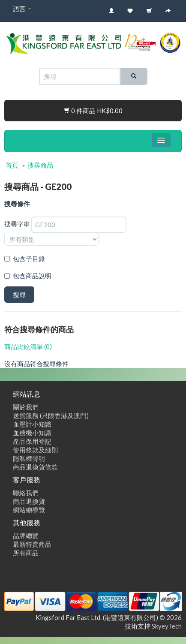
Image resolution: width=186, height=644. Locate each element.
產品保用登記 (32, 441)
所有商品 (26, 553)
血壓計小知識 (32, 424)
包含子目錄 (29, 259)
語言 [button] (22, 9)
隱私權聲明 (29, 458)
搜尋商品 (40, 165)
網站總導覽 (29, 510)
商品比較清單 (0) (28, 346)
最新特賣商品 (32, 544)
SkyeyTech (167, 626)
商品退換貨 (29, 501)
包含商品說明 (32, 276)
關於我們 (26, 407)
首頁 (12, 165)
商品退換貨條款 (35, 467)
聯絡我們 (26, 493)
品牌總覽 (26, 536)
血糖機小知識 (32, 433)
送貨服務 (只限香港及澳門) (51, 415)
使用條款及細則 (35, 450)
